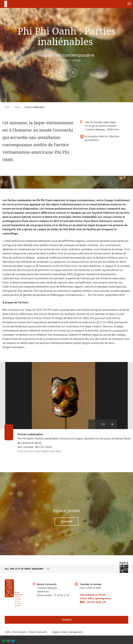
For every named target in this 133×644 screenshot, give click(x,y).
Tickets (67, 620)
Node (17, 107)
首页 (7, 107)
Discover (67, 521)
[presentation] (112, 424)
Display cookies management (67, 632)
